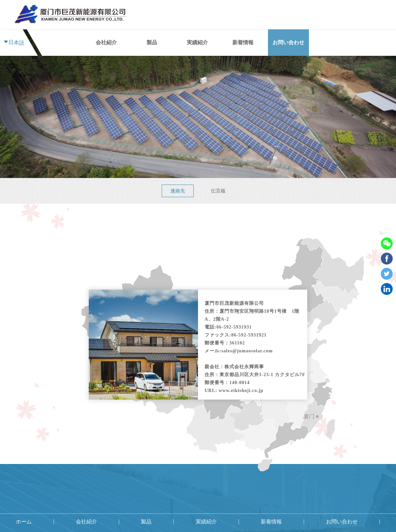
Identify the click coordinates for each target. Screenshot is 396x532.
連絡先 (178, 191)
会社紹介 (106, 17)
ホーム (69, 23)
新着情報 (243, 42)
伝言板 (218, 191)
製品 (152, 42)
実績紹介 (197, 42)
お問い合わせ (288, 42)
